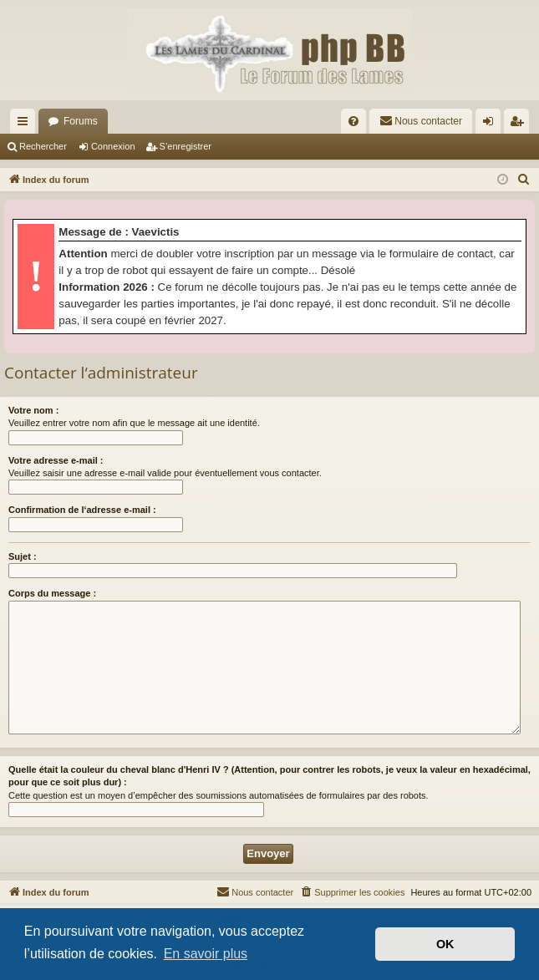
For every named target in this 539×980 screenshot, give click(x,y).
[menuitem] (353, 121)
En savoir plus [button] (206, 954)
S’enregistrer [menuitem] (520, 124)
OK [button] (445, 944)
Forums (81, 121)
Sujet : (23, 556)
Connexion (113, 146)
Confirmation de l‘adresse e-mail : (82, 510)
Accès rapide (26, 124)
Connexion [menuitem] (492, 124)
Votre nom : (33, 410)
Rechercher (43, 146)
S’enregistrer (186, 146)
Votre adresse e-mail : (56, 460)
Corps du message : (52, 593)
